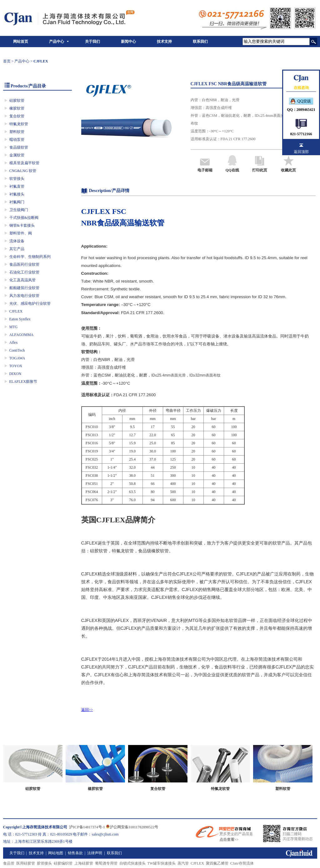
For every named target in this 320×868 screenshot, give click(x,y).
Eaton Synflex (20, 319)
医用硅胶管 (26, 863)
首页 (7, 61)
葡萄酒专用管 (106, 863)
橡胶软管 (17, 108)
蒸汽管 (183, 863)
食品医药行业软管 (24, 264)
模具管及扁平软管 (24, 163)
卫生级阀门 (19, 210)
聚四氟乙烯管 (217, 863)
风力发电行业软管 (24, 296)
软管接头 (17, 179)
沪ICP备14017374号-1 (87, 827)
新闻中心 (128, 42)
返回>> (87, 710)
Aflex (14, 343)
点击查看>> (229, 840)
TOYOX (16, 366)
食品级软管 (19, 147)
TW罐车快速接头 (162, 863)
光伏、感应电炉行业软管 (30, 303)
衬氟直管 (17, 186)
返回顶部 (301, 152)
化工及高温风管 (22, 280)
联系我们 (200, 42)
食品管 (9, 863)
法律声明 (95, 853)
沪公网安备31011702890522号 (132, 827)
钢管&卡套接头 (22, 225)
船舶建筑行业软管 (24, 288)
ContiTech (17, 350)
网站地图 (56, 853)
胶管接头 (44, 863)
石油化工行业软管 (24, 272)
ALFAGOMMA (22, 335)
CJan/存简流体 (242, 863)
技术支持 (164, 42)
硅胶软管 (17, 101)
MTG (14, 327)
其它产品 (17, 249)
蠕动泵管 (17, 140)
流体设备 (17, 241)
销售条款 (75, 853)
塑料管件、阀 (21, 233)
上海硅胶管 (84, 863)
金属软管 (17, 155)
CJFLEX (16, 311)
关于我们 (92, 42)
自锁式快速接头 (132, 863)
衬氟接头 (17, 194)
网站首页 (21, 42)
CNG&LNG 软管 (23, 171)
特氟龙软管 (19, 124)
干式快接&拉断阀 (24, 218)
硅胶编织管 (63, 863)
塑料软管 (17, 132)
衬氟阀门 (17, 202)
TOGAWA (17, 358)
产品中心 (57, 42)
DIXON (15, 374)
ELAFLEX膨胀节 (23, 382)
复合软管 (17, 116)
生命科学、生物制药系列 (30, 257)
